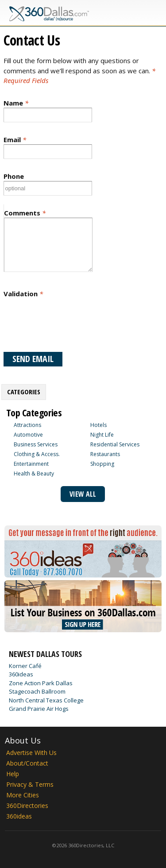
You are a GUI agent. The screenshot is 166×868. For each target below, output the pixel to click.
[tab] (24, 392)
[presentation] (71, 325)
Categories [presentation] (24, 392)
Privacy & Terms (30, 784)
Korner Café (25, 666)
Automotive (28, 435)
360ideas (21, 674)
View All (83, 494)
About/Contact (27, 763)
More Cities (23, 795)
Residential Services (115, 444)
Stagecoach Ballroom (37, 691)
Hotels (98, 425)
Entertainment (31, 464)
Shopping (102, 464)
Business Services (36, 444)
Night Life (102, 435)
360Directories (27, 806)
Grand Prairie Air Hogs (39, 709)
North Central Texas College (46, 700)
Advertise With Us (31, 753)
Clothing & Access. (37, 454)
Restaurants (105, 454)
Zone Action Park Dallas (41, 683)
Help (13, 774)
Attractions (27, 425)
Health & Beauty (34, 474)
